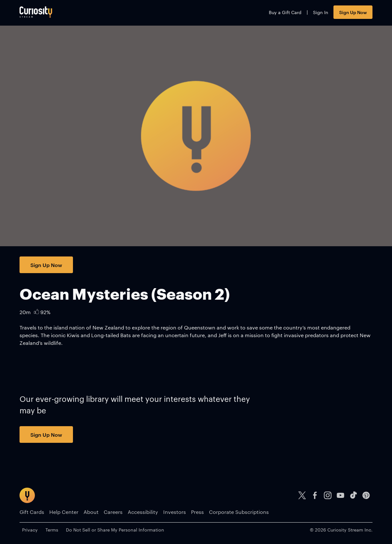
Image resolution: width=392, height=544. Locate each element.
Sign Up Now (353, 12)
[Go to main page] (36, 12)
